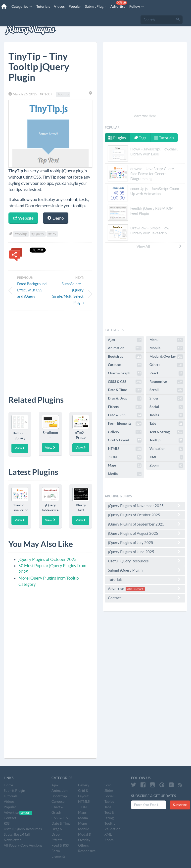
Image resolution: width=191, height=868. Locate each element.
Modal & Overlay (166, 357)
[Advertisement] (50, 349)
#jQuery (38, 234)
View (20, 448)
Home (8, 785)
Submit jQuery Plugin (145, 570)
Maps (125, 466)
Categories (22, 6)
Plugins (117, 138)
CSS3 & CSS (125, 382)
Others (166, 365)
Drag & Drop (125, 399)
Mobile (166, 348)
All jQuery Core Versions (23, 845)
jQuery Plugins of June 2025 (145, 552)
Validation (166, 449)
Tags (140, 138)
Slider (166, 399)
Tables (166, 415)
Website (23, 218)
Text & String (166, 432)
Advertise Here (145, 116)
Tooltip (63, 94)
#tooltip (21, 234)
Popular (75, 6)
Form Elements (125, 424)
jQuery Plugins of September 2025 (145, 524)
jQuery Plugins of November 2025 (145, 506)
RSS (7, 823)
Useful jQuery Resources (145, 561)
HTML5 (125, 449)
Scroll (166, 390)
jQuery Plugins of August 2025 (145, 533)
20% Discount (135, 589)
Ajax (125, 340)
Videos (59, 6)
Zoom (166, 466)
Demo (56, 218)
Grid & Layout (125, 440)
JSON (125, 457)
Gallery (125, 432)
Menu (166, 340)
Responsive (166, 382)
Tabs (166, 424)
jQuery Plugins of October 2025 (48, 559)
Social (166, 407)
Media (125, 474)
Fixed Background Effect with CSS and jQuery (32, 290)
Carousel (125, 365)
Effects (125, 407)
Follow (137, 6)
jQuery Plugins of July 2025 (145, 542)
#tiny (52, 234)
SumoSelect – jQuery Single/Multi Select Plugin (68, 293)
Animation (125, 348)
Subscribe (180, 805)
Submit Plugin (96, 6)
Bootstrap (125, 357)
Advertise (119, 4)
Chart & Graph (125, 373)
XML (166, 457)
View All (159, 246)
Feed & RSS (125, 415)
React (166, 373)
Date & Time (125, 390)
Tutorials (43, 6)
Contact (145, 598)
